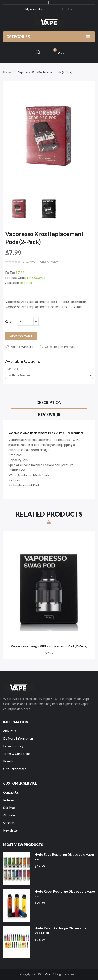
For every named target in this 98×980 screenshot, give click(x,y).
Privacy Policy (13, 746)
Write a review (49, 262)
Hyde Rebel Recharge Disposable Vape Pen (65, 894)
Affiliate (9, 815)
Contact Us (11, 792)
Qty (8, 321)
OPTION (12, 369)
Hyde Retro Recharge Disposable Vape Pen (60, 930)
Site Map (9, 808)
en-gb (68, 9)
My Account (34, 9)
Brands (8, 761)
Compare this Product (60, 347)
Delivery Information (18, 738)
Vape (48, 974)
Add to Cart (21, 336)
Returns (9, 800)
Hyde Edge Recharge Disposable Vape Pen (64, 857)
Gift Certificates (15, 769)
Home (7, 72)
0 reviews (29, 262)
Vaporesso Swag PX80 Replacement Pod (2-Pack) (49, 646)
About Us (10, 731)
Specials (9, 823)
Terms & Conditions (17, 754)
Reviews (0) (49, 414)
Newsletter (11, 830)
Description (49, 402)
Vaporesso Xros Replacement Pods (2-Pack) (45, 72)
